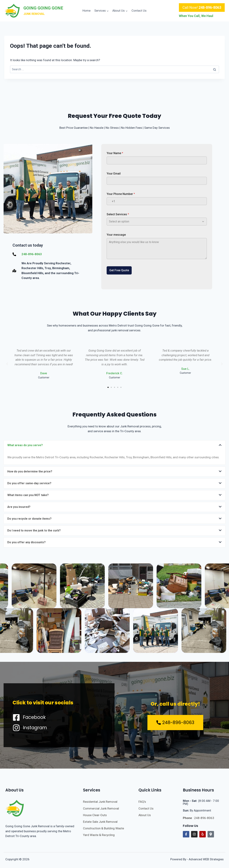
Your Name (115, 153)
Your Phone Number (121, 194)
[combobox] (111, 201)
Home (87, 11)
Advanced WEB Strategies (206, 859)
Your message (116, 235)
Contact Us (139, 11)
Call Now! (202, 8)
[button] (7, 364)
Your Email (114, 174)
